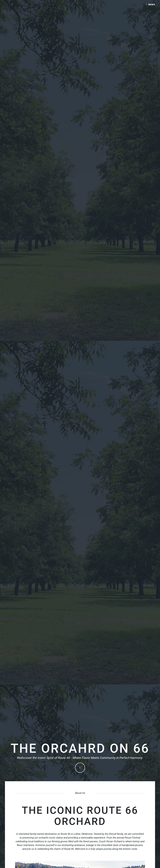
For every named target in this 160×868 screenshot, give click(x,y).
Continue (80, 768)
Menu (152, 5)
